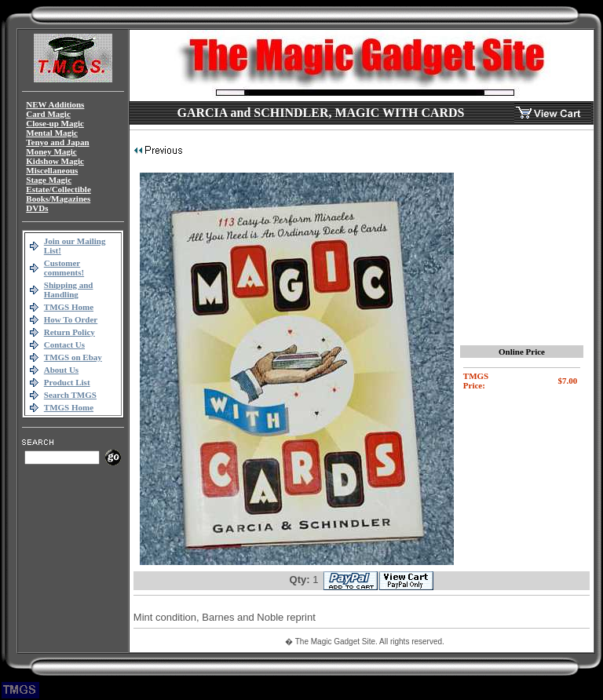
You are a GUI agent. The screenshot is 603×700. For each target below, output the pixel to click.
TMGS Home (69, 307)
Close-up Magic (55, 123)
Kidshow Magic (55, 161)
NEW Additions (55, 104)
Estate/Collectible (58, 189)
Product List (67, 382)
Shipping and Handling (69, 290)
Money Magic (51, 151)
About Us (61, 370)
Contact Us (64, 345)
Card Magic (48, 114)
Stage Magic (49, 180)
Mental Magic (52, 133)
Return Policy (69, 332)
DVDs (37, 208)
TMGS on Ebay (73, 357)
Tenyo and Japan (57, 142)
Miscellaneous (52, 170)
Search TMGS (70, 395)
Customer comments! (64, 268)
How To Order (71, 319)
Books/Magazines (58, 199)
